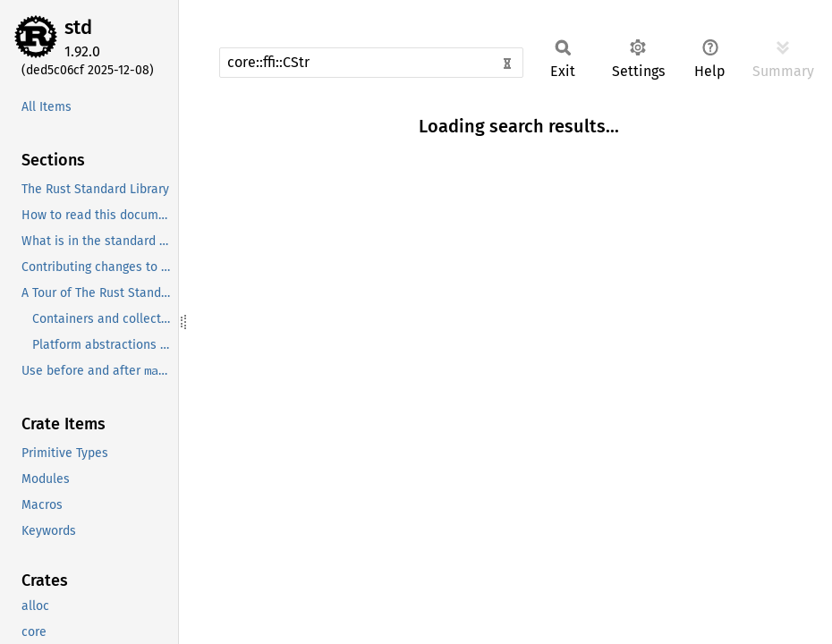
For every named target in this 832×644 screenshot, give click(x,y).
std (78, 27)
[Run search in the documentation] (371, 63)
